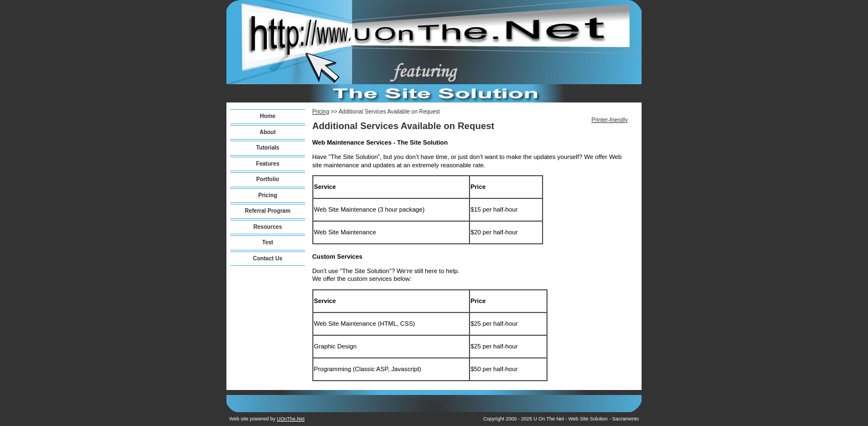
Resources (268, 227)
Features (267, 164)
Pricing (267, 195)
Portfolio (268, 179)
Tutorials (268, 148)
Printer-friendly (609, 120)
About (268, 132)
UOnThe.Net (291, 419)
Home (267, 116)
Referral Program (267, 211)
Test (268, 242)
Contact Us (268, 258)
